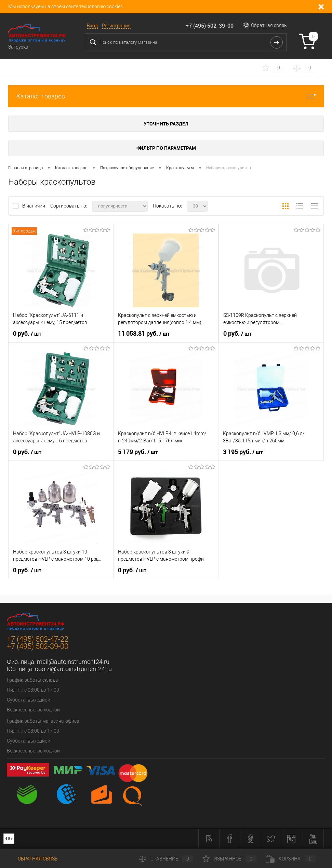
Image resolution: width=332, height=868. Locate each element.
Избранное (229, 859)
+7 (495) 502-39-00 (210, 26)
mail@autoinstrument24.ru (73, 662)
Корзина (291, 859)
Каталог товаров (166, 96)
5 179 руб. (138, 452)
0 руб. (27, 334)
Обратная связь (269, 25)
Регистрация (116, 26)
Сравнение (166, 859)
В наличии (34, 206)
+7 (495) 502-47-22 (38, 639)
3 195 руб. (243, 452)
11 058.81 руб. (144, 334)
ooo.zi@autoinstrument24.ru (73, 669)
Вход (92, 26)
